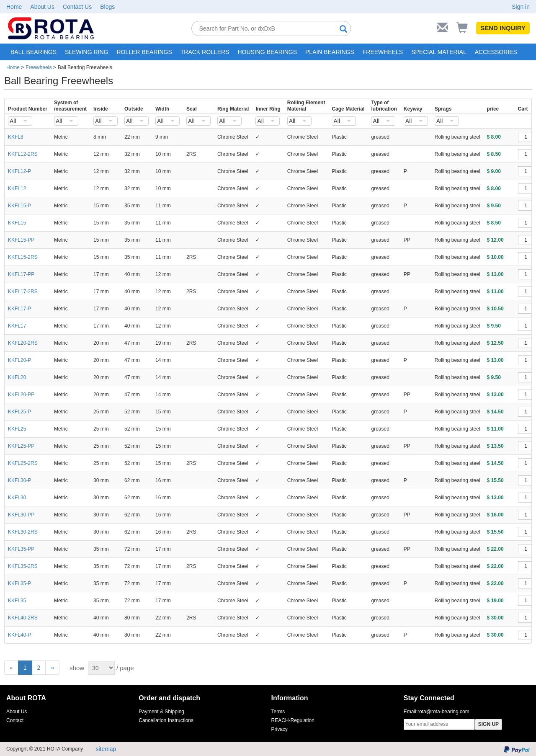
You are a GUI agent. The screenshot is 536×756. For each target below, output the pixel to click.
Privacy (280, 729)
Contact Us (77, 7)
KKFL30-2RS (23, 532)
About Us (42, 7)
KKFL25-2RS (23, 463)
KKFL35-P (19, 583)
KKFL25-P (19, 412)
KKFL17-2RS (23, 292)
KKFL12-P (19, 171)
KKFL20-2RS (23, 343)
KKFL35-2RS (23, 566)
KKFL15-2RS (23, 257)
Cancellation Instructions (166, 720)
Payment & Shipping (161, 712)
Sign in (521, 7)
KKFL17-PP (21, 274)
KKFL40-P (19, 635)
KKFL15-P (19, 206)
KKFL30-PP (21, 515)
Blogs (107, 7)
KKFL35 (17, 601)
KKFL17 (17, 326)
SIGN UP (488, 724)
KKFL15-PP (21, 240)
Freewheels (39, 67)
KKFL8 (16, 137)
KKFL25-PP (21, 446)
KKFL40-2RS (23, 618)
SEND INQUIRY (503, 28)
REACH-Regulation (293, 720)
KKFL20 (17, 377)
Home (14, 7)
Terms (278, 712)
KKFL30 (17, 498)
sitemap (106, 749)
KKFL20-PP (21, 395)
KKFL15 (17, 223)
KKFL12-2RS (23, 154)
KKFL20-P (19, 360)
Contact (15, 720)
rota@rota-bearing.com (443, 712)
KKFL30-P (19, 480)
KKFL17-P (19, 309)
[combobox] (20, 121)
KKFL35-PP (21, 549)
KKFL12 (17, 188)
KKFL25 (17, 429)
